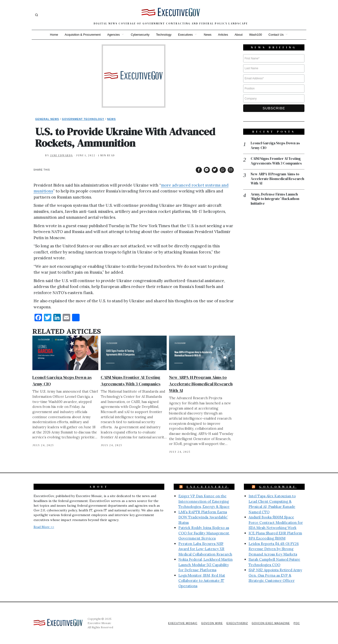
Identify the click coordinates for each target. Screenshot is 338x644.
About (238, 35)
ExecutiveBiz (208, 487)
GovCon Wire (212, 623)
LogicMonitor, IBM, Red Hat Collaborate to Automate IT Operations (202, 581)
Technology (164, 35)
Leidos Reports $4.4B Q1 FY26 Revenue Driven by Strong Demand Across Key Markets (274, 549)
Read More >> (44, 527)
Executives (185, 35)
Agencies (113, 35)
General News (47, 119)
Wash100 (255, 35)
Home (54, 35)
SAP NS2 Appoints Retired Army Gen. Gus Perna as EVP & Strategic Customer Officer (275, 575)
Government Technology (83, 119)
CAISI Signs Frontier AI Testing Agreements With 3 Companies (276, 161)
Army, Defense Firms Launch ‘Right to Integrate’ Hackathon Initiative (275, 199)
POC (297, 623)
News (208, 35)
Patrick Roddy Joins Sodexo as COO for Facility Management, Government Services (204, 533)
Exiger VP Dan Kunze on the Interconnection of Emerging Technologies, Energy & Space (204, 501)
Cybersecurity (140, 35)
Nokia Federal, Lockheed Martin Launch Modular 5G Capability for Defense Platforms (205, 565)
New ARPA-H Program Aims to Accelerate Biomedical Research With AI (201, 384)
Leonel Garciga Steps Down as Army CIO (275, 145)
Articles (223, 35)
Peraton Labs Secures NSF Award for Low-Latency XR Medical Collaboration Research (205, 549)
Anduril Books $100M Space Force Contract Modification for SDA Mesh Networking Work (276, 522)
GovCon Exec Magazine (271, 623)
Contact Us (276, 35)
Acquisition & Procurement (83, 35)
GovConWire (278, 487)
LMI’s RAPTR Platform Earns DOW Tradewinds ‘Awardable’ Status (203, 517)
